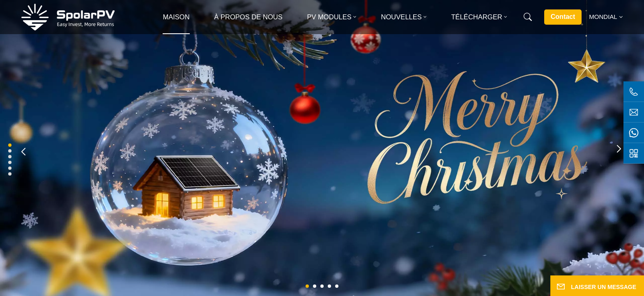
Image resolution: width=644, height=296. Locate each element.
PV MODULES (329, 17)
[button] (307, 286)
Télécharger (477, 17)
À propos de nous (248, 17)
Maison (176, 17)
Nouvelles (401, 17)
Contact (563, 17)
